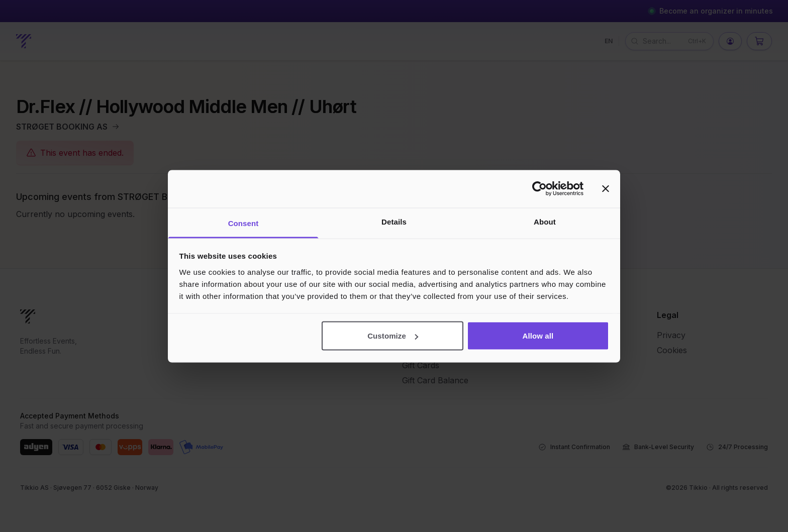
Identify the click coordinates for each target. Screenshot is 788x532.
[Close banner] (606, 189)
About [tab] (545, 221)
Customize (393, 336)
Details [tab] (394, 221)
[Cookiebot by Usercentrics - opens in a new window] (539, 189)
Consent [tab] (243, 223)
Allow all (538, 336)
